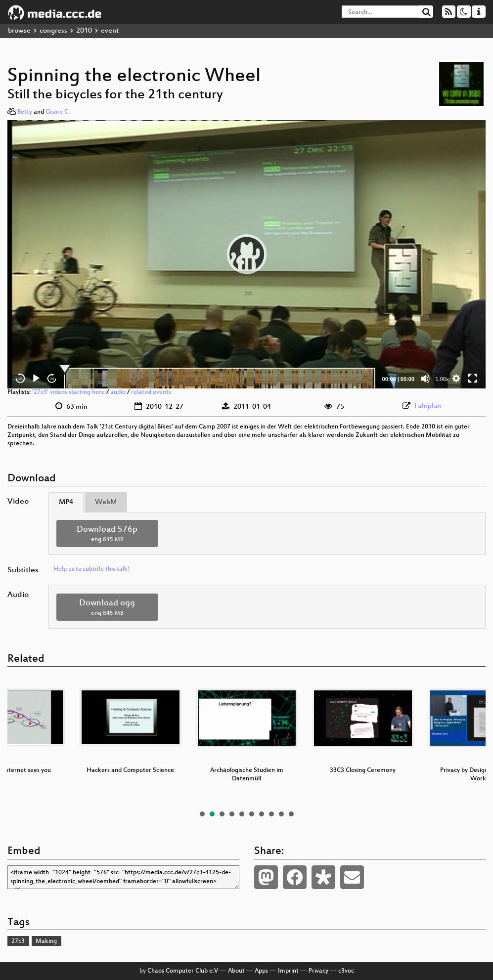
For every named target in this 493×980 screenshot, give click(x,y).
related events (151, 392)
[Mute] (425, 379)
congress (53, 31)
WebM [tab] (106, 502)
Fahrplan (428, 406)
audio (118, 392)
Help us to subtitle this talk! (91, 569)
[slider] (220, 379)
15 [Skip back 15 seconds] (21, 379)
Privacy (318, 971)
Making (46, 941)
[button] (247, 254)
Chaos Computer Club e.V (183, 971)
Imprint (288, 971)
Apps (261, 971)
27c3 (18, 941)
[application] (246, 254)
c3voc (346, 971)
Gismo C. (58, 112)
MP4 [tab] (66, 502)
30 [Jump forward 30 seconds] (52, 379)
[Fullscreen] (473, 379)
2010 (84, 31)
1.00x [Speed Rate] (442, 379)
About (236, 971)
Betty (25, 112)
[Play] (36, 379)
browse (19, 31)
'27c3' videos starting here (68, 392)
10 (291, 814)
